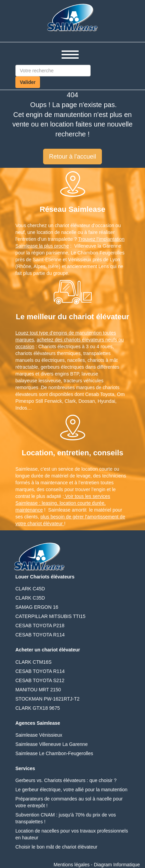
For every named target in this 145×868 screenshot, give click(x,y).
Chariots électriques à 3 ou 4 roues (75, 347)
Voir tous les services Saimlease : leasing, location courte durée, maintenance (63, 503)
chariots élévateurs (36, 353)
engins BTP (67, 374)
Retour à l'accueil (72, 157)
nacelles (76, 360)
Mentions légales (72, 865)
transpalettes (97, 353)
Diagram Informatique (117, 865)
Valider (28, 82)
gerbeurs (50, 367)
